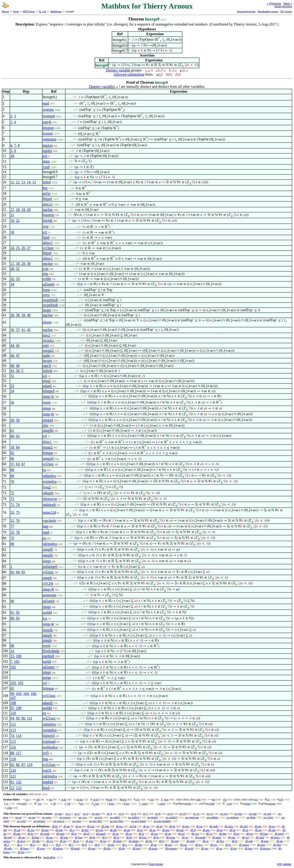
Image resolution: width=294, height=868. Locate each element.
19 (23, 210)
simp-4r (48, 414)
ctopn (188, 804)
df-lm (21, 852)
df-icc (214, 845)
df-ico (199, 845)
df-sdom (134, 841)
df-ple (107, 848)
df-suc (50, 837)
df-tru (119, 826)
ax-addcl (115, 817)
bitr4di (48, 221)
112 (13, 724)
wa (50, 799)
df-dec (139, 845)
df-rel (181, 834)
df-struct (244, 845)
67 (23, 464)
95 (18, 718)
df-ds (122, 848)
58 (12, 420)
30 (29, 264)
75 (18, 513)
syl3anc (48, 248)
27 (29, 248)
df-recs (21, 841)
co (257, 799)
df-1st (245, 837)
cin (152, 799)
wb (38, 799)
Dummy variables (102, 87)
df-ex (146, 826)
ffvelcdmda (51, 651)
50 (18, 371)
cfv (225, 799)
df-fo (129, 837)
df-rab (59, 830)
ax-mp (58, 814)
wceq (80, 799)
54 (12, 391)
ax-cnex (47, 817)
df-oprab (200, 837)
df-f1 (116, 837)
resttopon (50, 139)
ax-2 (77, 814)
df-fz (228, 845)
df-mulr (75, 848)
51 (12, 376)
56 (12, 402)
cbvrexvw (50, 499)
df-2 (6, 845)
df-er (76, 841)
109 (19, 708)
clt (54, 804)
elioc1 (47, 442)
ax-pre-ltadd (139, 821)
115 (13, 741)
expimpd (49, 741)
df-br (30, 834)
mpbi (47, 355)
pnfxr (47, 193)
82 (12, 765)
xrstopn (48, 110)
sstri (46, 345)
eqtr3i (47, 366)
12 (18, 182)
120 (13, 770)
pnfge (47, 678)
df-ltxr (220, 841)
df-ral (17, 830)
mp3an (48, 210)
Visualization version (268, 12)
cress (145, 804)
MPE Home (29, 12)
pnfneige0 (50, 567)
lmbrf (47, 182)
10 (12, 156)
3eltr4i (48, 371)
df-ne (272, 826)
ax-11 (196, 814)
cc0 (281, 799)
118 (13, 759)
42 (29, 330)
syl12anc (49, 765)
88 (12, 753)
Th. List (42, 12)
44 (12, 345)
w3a (64, 799)
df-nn (280, 841)
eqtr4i (47, 122)
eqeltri (47, 151)
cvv (138, 799)
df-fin (149, 841)
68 (12, 470)
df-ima (264, 834)
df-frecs (275, 837)
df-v (72, 830)
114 (18, 736)
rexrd (47, 402)
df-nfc (258, 826)
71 (12, 505)
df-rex (31, 830)
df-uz (154, 845)
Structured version (246, 12)
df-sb (172, 826)
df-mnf (191, 841)
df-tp (245, 830)
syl (45, 436)
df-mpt (60, 834)
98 (12, 646)
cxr (40, 804)
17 (12, 210)
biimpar (48, 688)
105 (20, 683)
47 (18, 355)
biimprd (49, 391)
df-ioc (184, 845)
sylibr (47, 279)
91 (12, 612)
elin (45, 274)
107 (13, 698)
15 (34, 182)
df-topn (153, 848)
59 (18, 420)
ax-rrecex (59, 821)
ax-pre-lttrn (117, 821)
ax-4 (109, 814)
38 (18, 315)
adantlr (48, 703)
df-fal (133, 826)
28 (12, 269)
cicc (127, 804)
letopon (48, 128)
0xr (45, 188)
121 (13, 776)
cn (82, 804)
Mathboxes (56, 12)
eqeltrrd (48, 656)
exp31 (47, 770)
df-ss (152, 830)
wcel (96, 799)
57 (12, 464)
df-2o (63, 841)
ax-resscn (65, 817)
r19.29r (48, 584)
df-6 (58, 845)
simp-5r (48, 396)
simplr (47, 578)
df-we (154, 834)
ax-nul (267, 814)
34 (12, 284)
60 (12, 436)
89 (12, 618)
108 (13, 703)
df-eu (199, 826)
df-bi (55, 826)
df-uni (272, 830)
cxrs (230, 804)
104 (26, 694)
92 (18, 612)
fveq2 (47, 487)
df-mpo (217, 837)
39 (23, 315)
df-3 (20, 845)
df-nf (159, 826)
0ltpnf (47, 253)
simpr (47, 408)
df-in (140, 830)
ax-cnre (77, 821)
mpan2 (48, 447)
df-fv (156, 837)
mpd (46, 532)
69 (12, 476)
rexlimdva (50, 747)
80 (12, 544)
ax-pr (18, 817)
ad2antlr (49, 284)
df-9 (97, 845)
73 (12, 499)
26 (23, 248)
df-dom (117, 841)
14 (29, 182)
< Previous (274, 4)
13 (23, 182)
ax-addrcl (134, 817)
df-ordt (189, 848)
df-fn (92, 837)
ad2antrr (49, 667)
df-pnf (175, 841)
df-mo (186, 826)
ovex (46, 295)
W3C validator (284, 864)
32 (12, 279)
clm (10, 808)
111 (30, 718)
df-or (78, 826)
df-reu (45, 830)
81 (12, 782)
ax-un (32, 817)
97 (12, 708)
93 (18, 618)
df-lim (35, 837)
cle (69, 804)
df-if (193, 830)
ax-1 (68, 814)
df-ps (219, 848)
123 (19, 788)
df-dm (223, 834)
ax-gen (96, 814)
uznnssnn (50, 595)
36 (12, 315)
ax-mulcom (192, 817)
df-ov (185, 837)
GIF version (286, 12)
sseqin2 (48, 350)
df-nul (180, 830)
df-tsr (234, 848)
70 (12, 481)
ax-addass (213, 817)
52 (12, 521)
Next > (288, 4)
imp (46, 526)
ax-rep (238, 814)
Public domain (156, 864)
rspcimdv (50, 521)
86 (18, 765)
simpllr (48, 555)
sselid (47, 661)
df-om (232, 837)
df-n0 (111, 845)
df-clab (213, 826)
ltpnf (46, 237)
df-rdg (36, 841)
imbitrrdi (49, 505)
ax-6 (134, 814)
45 (18, 345)
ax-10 (183, 814)
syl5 (46, 753)
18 (18, 210)
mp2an (48, 145)
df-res (250, 834)
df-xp (168, 834)
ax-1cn (83, 817)
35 (12, 532)
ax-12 (210, 814)
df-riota (171, 837)
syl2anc (48, 464)
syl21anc (49, 718)
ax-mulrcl (172, 817)
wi (27, 799)
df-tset (92, 848)
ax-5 (121, 814)
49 (18, 366)
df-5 (45, 845)
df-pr (232, 830)
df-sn (220, 830)
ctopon (271, 804)
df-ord (8, 837)
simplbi (48, 430)
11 (12, 182)
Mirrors (5, 12)
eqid (46, 103)
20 (29, 210)
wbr (198, 799)
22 (18, 221)
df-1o (50, 841)
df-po (116, 834)
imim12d (49, 513)
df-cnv (195, 834)
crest (162, 804)
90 (12, 601)
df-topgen (171, 848)
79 (12, 538)
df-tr (74, 834)
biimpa (48, 453)
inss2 (47, 335)
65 (12, 453)
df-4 (32, 845)
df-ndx (8, 848)
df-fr (141, 834)
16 (12, 221)
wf (214, 799)
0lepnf (47, 199)
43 (12, 371)
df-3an (105, 826)
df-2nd (260, 837)
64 (18, 447)
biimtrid (49, 736)
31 (18, 269)
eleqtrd (48, 420)
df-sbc (85, 830)
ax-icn (98, 817)
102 (13, 667)
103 (13, 683)
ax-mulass (233, 817)
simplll (48, 550)
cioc (112, 804)
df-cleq (229, 826)
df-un (127, 830)
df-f (104, 837)
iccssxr (48, 133)
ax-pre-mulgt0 (162, 821)
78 (18, 532)
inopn (47, 310)
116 (13, 747)
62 (18, 436)
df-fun (79, 837)
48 (12, 366)
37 (18, 330)
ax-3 (86, 814)
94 (12, 718)
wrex (124, 799)
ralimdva (49, 476)
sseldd (47, 612)
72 (12, 493)
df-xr (206, 841)
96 (23, 718)
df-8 (84, 845)
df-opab (45, 834)
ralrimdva (50, 544)
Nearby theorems (283, 7)
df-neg (265, 841)
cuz (97, 804)
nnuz (46, 161)
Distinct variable (118, 70)
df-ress (41, 848)
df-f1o (143, 837)
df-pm (89, 841)
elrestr (47, 322)
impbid (48, 782)
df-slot (277, 845)
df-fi (162, 841)
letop (46, 290)
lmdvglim (49, 857)
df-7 (71, 845)
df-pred (279, 834)
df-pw (206, 830)
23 (12, 788)
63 (18, 464)
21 (12, 215)
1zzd (46, 167)
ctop (248, 804)
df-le (235, 841)
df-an (66, 826)
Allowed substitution (129, 74)
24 (12, 248)
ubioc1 (48, 243)
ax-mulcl (153, 817)
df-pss (166, 830)
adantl (47, 386)
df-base (24, 848)
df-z (125, 845)
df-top (249, 848)
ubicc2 (48, 204)
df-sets (261, 845)
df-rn (236, 834)
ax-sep (253, 814)
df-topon (265, 848)
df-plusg (58, 848)
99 (12, 694)
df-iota (64, 837)
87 (23, 765)
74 (18, 505)
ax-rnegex (40, 821)
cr (268, 799)
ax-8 (158, 814)
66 (12, 458)
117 (18, 753)
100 (19, 656)
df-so (129, 834)
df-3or (91, 826)
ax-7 (146, 814)
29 (23, 264)
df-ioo (168, 845)
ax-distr (251, 817)
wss (166, 799)
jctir (46, 269)
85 (23, 572)
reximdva (50, 481)
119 (30, 765)
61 (12, 430)
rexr (46, 226)
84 (18, 572)
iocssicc (49, 340)
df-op (258, 830)
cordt (211, 804)
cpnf (24, 804)
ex (44, 470)
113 (13, 730)
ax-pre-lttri (96, 821)
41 (23, 330)
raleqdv (48, 493)
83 (12, 572)
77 (12, 526)
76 (18, 521)
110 (13, 713)
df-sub (249, 841)
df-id (86, 834)
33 (18, 279)
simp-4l (48, 589)
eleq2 (47, 381)
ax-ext (224, 814)
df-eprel (101, 834)
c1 (7, 804)
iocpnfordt (50, 300)
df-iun (17, 834)
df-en (103, 841)
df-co (209, 834)
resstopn (49, 116)
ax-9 (170, 814)
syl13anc (49, 696)
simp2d (48, 458)
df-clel (244, 826)
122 (19, 782)
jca (45, 618)
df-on (22, 837)
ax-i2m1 (268, 817)
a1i (45, 156)
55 (12, 513)
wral (110, 799)
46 (12, 355)
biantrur (49, 215)
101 (17, 661)
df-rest (137, 848)
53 (12, 386)
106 (33, 694)
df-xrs (205, 848)
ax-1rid (21, 821)
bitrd (46, 788)
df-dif (113, 830)
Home (16, 12)
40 (29, 315)
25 (18, 248)
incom (47, 361)
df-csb (99, 830)
